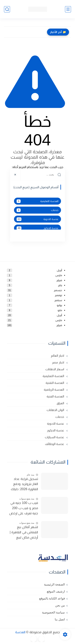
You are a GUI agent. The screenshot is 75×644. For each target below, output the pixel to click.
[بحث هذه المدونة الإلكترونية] (43, 175)
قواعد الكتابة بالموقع (52, 598)
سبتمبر (58, 300)
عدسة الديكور (37, 228)
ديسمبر (58, 290)
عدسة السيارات (55, 437)
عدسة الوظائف (55, 444)
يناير (60, 285)
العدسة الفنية (56, 396)
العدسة (20, 632)
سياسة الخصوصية (53, 612)
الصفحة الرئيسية (54, 584)
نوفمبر (58, 295)
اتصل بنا (60, 619)
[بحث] (7, 9)
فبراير (59, 280)
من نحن (60, 605)
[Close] (15, 175)
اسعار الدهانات (55, 369)
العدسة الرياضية (54, 390)
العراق (61, 403)
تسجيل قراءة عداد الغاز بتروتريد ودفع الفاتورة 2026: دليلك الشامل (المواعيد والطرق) (24, 485)
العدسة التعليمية (37, 201)
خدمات (37, 210)
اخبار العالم (58, 356)
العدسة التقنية (55, 383)
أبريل (59, 270)
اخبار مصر (58, 362)
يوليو (59, 305)
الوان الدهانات (56, 410)
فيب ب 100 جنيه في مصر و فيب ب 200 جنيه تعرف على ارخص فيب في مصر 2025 (24, 509)
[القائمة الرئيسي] (68, 9)
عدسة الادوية (37, 219)
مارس (59, 275)
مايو (60, 310)
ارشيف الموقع (56, 591)
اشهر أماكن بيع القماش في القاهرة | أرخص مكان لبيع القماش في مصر (24, 533)
